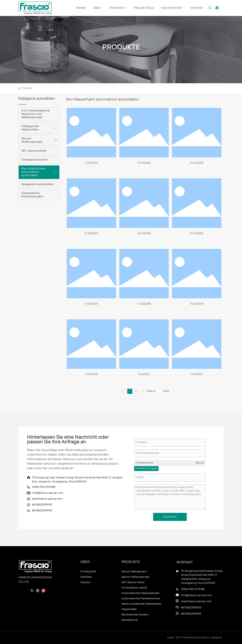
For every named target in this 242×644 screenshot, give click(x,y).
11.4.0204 (91, 233)
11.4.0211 (144, 374)
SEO (178, 638)
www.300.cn (203, 638)
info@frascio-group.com (48, 493)
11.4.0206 (197, 233)
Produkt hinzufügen (146, 469)
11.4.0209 (197, 304)
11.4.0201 (91, 163)
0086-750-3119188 (44, 487)
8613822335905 (42, 505)
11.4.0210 (91, 374)
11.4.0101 (197, 374)
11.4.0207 (91, 304)
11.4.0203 (197, 163)
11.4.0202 (144, 163)
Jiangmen (216, 638)
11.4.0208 (144, 304)
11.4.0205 (144, 233)
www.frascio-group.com (47, 499)
